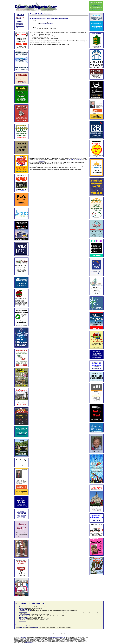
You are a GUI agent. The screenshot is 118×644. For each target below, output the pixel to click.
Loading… (59, 100)
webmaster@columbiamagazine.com (58, 637)
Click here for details (21, 83)
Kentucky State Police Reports (73, 160)
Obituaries (41, 161)
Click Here (97, 520)
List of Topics (19, 23)
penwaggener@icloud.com (47, 23)
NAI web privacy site (29, 642)
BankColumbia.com (97, 46)
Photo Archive (20, 25)
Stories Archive (20, 26)
